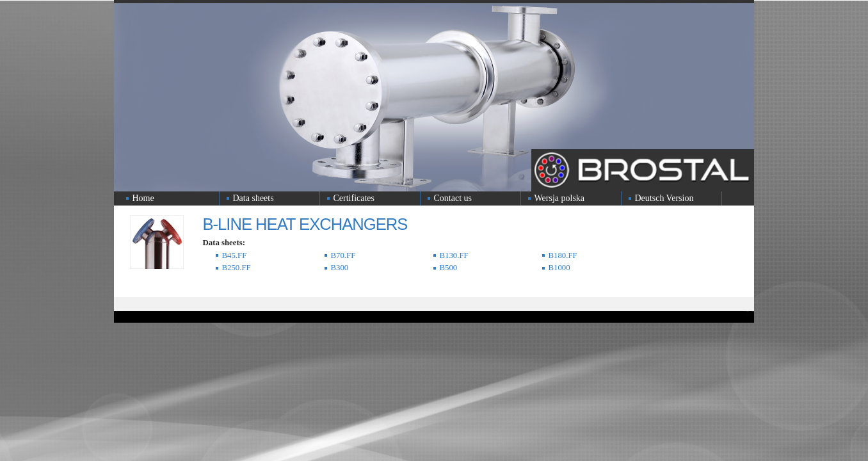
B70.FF (343, 255)
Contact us (453, 198)
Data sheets (253, 198)
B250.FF (237, 268)
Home (143, 198)
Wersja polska (560, 198)
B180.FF (563, 255)
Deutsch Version (664, 198)
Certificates (354, 198)
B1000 (559, 268)
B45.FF (235, 255)
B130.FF (454, 255)
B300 (340, 268)
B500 (449, 268)
